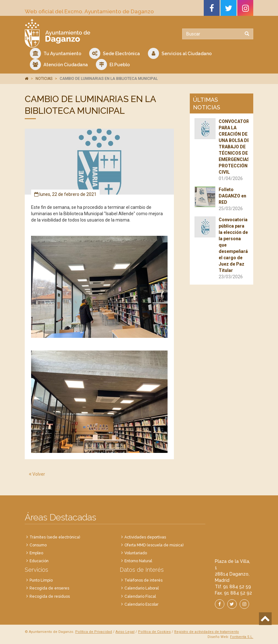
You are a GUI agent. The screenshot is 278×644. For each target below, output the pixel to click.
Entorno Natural (138, 561)
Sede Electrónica (115, 53)
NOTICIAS (44, 79)
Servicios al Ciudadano (180, 53)
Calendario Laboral (142, 588)
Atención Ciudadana (59, 64)
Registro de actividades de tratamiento (207, 632)
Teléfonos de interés (143, 580)
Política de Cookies (154, 632)
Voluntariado (136, 553)
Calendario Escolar (141, 604)
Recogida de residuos (50, 596)
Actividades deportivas (145, 537)
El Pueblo (113, 64)
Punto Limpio (41, 580)
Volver (37, 474)
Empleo (36, 553)
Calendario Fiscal (140, 596)
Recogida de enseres (49, 588)
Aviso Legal (125, 632)
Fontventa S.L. (242, 637)
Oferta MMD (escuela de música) (154, 545)
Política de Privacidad (94, 632)
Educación (39, 561)
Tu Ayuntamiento (56, 53)
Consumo (38, 545)
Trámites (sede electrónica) (55, 537)
